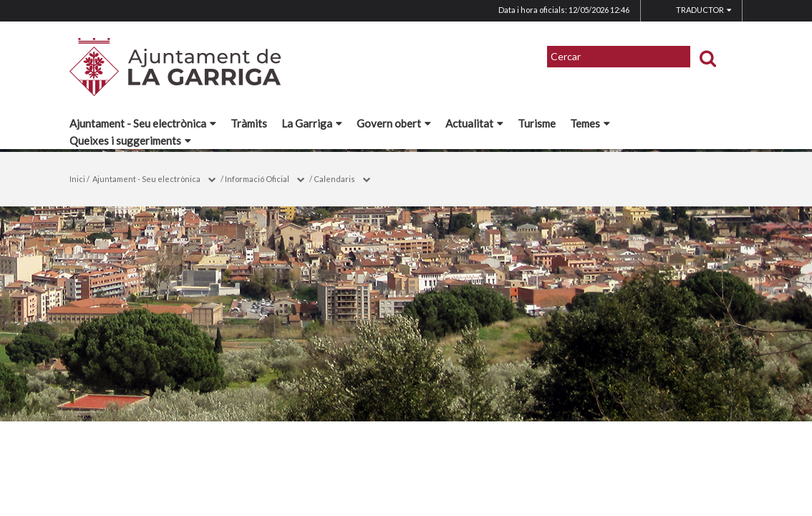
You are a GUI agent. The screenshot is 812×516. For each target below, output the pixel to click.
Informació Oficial (257, 179)
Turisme (537, 123)
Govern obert (394, 123)
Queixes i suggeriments (130, 140)
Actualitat (474, 123)
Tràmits (249, 123)
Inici (77, 179)
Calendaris (334, 179)
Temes (590, 123)
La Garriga (312, 123)
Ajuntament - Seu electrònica (143, 123)
